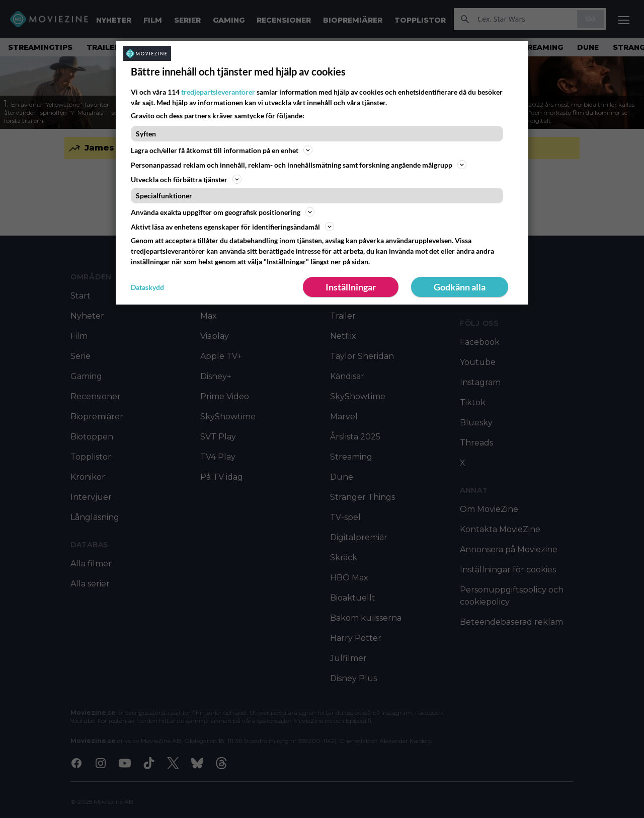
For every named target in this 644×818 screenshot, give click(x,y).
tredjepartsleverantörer (218, 92)
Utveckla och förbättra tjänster (186, 179)
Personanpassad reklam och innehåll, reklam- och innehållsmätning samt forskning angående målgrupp (299, 165)
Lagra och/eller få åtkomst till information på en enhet (222, 150)
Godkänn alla (460, 287)
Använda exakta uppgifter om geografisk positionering (223, 212)
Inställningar (351, 287)
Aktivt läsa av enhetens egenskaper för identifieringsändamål (232, 227)
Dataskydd (147, 287)
